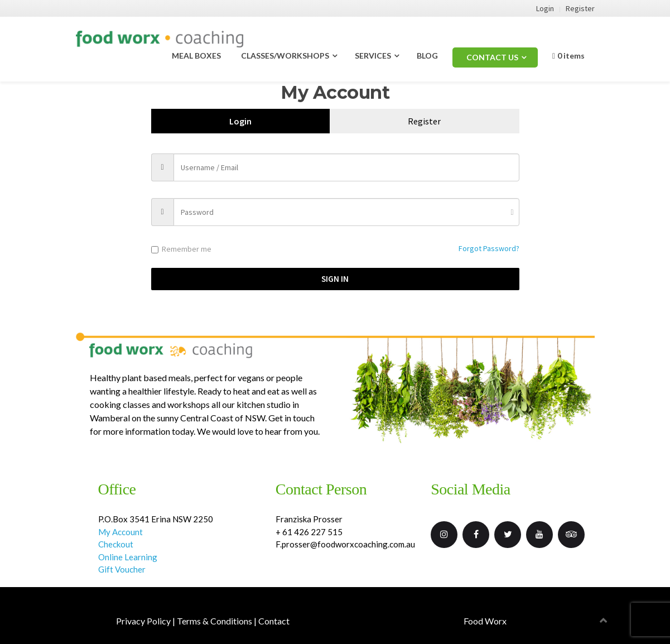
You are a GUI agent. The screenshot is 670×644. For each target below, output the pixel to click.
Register (580, 8)
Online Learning (128, 557)
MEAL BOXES (196, 56)
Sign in (335, 279)
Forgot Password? (489, 248)
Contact (274, 621)
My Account (120, 532)
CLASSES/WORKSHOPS (285, 56)
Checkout (116, 544)
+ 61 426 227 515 (309, 532)
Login (545, 8)
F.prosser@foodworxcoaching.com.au (345, 544)
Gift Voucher (123, 569)
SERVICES (373, 56)
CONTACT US (492, 57)
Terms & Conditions (215, 621)
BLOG (427, 56)
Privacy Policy (143, 621)
